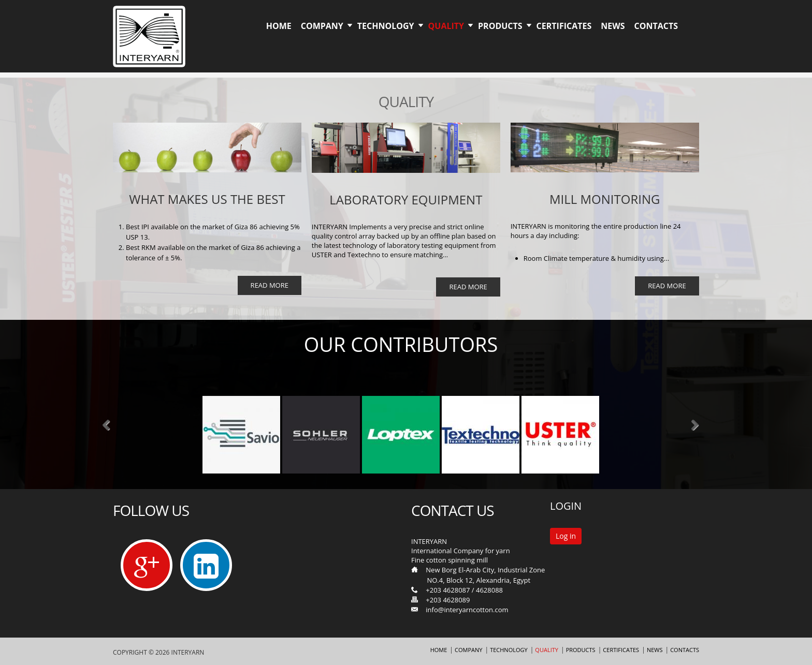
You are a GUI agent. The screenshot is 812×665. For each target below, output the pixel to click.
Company (322, 26)
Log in (566, 536)
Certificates (564, 26)
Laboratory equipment (406, 200)
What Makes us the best (207, 199)
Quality (446, 26)
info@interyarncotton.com (467, 610)
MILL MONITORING (605, 199)
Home (279, 26)
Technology (386, 26)
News (613, 26)
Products (500, 26)
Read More (270, 285)
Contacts (656, 26)
